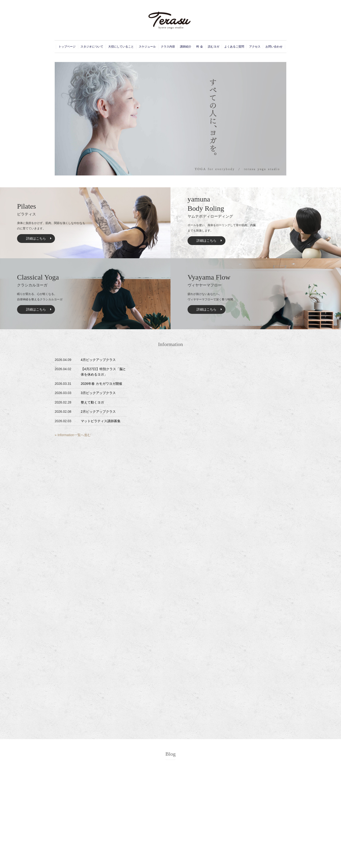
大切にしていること (121, 47)
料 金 (200, 47)
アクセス (255, 47)
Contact (253, 830)
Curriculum (218, 830)
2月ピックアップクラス (98, 412)
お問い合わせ (274, 47)
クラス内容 (168, 47)
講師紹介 (186, 47)
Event (178, 841)
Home (178, 830)
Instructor (217, 835)
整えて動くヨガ (92, 402)
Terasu (166, 862)
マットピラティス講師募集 (101, 421)
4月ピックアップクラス (98, 360)
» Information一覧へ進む (73, 435)
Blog (171, 610)
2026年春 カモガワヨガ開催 (101, 384)
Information (170, 344)
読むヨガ (214, 47)
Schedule (180, 846)
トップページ (67, 47)
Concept (179, 835)
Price (214, 841)
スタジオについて (92, 47)
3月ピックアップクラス (98, 393)
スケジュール (147, 47)
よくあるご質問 (234, 47)
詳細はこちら (36, 238)
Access (216, 846)
